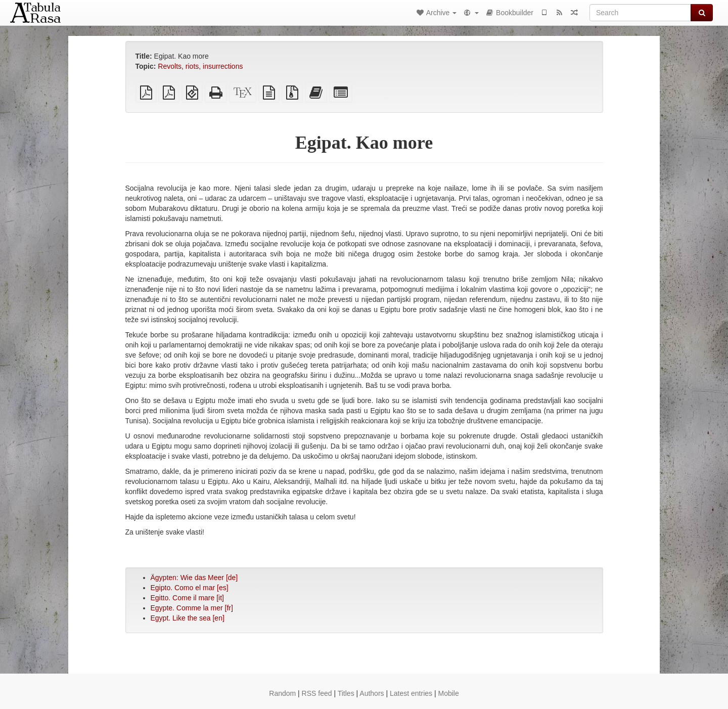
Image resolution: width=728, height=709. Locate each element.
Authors (372, 693)
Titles (346, 693)
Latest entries (411, 693)
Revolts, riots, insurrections (200, 66)
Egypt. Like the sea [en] (188, 618)
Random (282, 693)
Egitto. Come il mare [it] (188, 598)
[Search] (640, 13)
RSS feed (317, 693)
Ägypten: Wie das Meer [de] (194, 578)
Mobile (448, 693)
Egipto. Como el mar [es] (190, 588)
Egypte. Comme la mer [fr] (192, 608)
